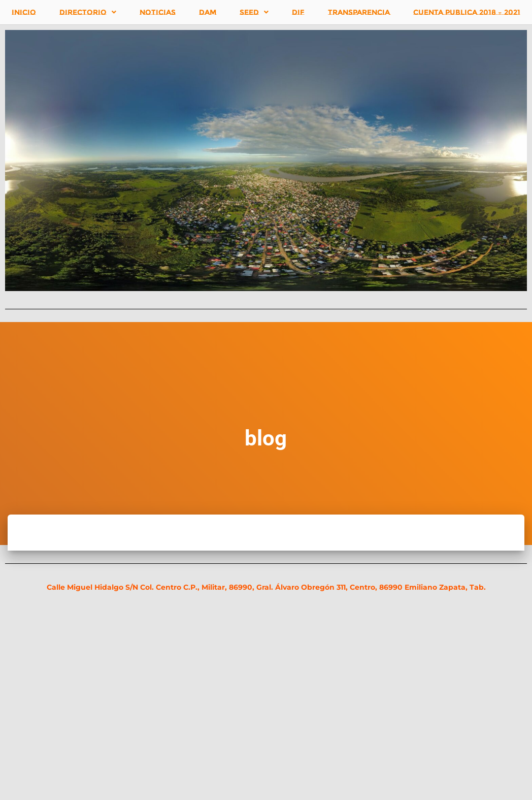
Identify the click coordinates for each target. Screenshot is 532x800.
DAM (208, 12)
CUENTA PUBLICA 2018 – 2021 (467, 12)
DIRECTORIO (88, 12)
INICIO (24, 12)
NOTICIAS (158, 12)
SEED (254, 12)
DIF (298, 12)
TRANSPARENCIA (359, 12)
